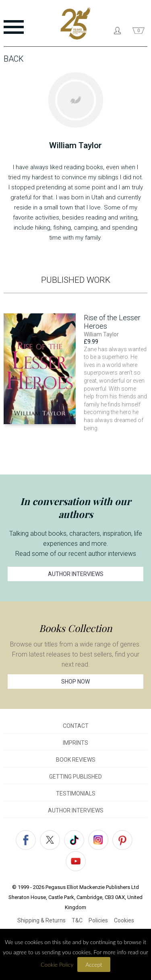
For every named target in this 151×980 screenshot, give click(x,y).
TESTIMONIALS (76, 794)
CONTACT (76, 726)
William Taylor (101, 334)
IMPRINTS (75, 743)
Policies (98, 920)
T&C (77, 920)
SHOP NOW (75, 682)
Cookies (124, 920)
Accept (94, 964)
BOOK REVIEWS (76, 760)
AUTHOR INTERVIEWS (76, 574)
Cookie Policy (57, 964)
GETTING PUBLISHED (75, 777)
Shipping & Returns (41, 920)
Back (14, 59)
